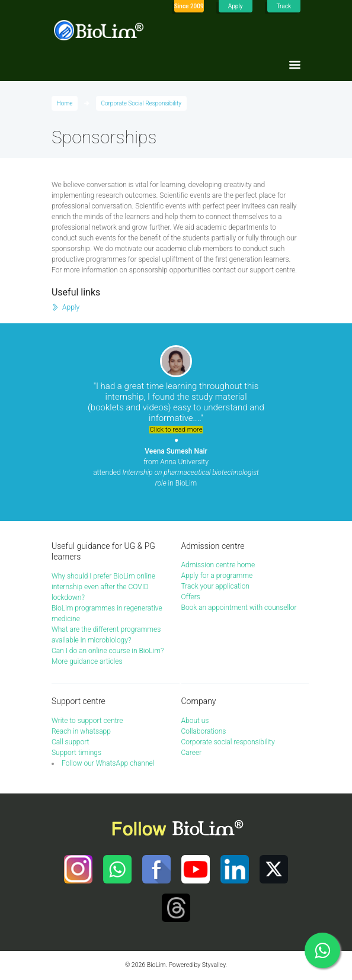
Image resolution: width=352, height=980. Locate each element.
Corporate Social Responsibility (141, 103)
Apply (236, 6)
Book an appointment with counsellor (239, 608)
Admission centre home (218, 565)
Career (192, 753)
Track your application (215, 586)
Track (284, 6)
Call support (70, 742)
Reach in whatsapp (81, 731)
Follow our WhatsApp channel (108, 763)
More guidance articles (87, 661)
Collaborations (204, 731)
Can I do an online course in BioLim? (108, 651)
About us (195, 721)
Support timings (76, 753)
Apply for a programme (217, 576)
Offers (191, 597)
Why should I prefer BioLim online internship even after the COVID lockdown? (103, 587)
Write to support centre (87, 721)
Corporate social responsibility (228, 742)
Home (65, 103)
